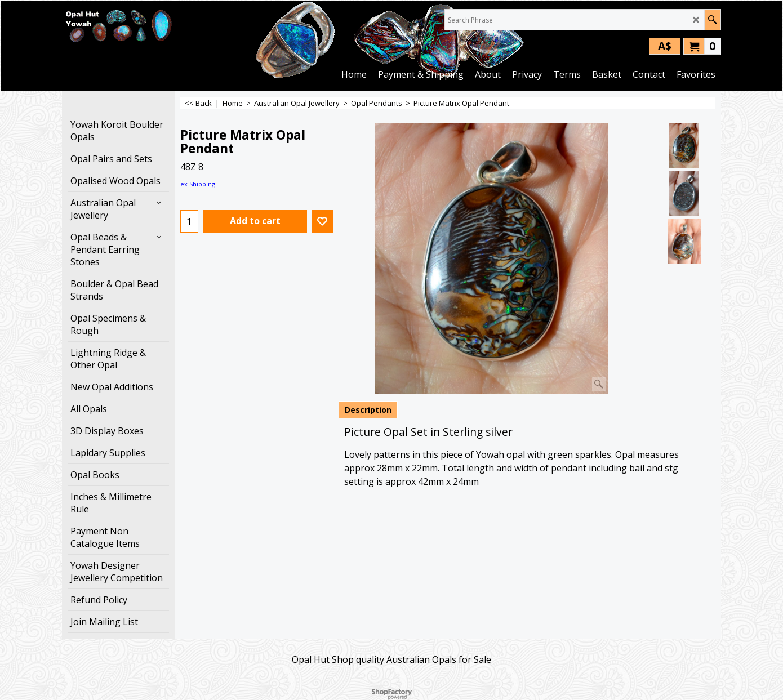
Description (368, 410)
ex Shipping (198, 184)
